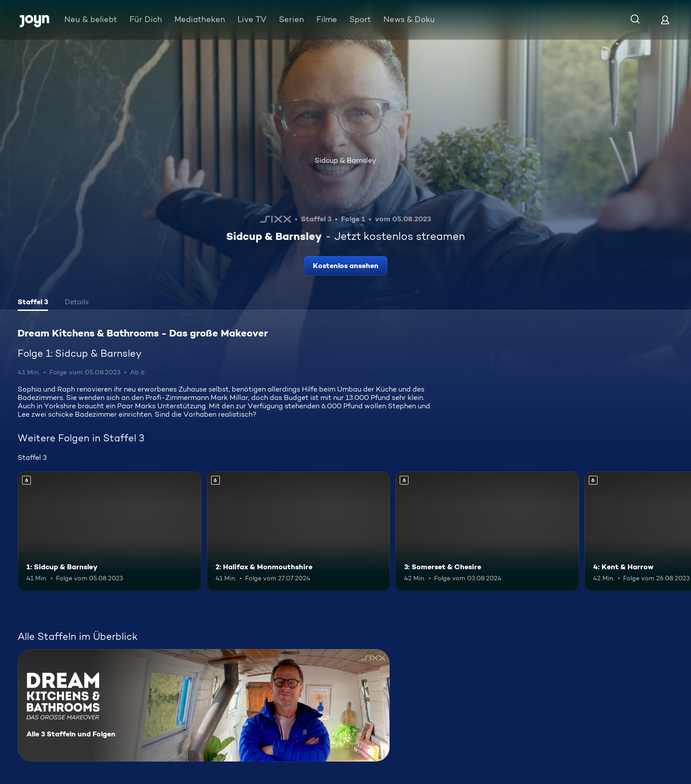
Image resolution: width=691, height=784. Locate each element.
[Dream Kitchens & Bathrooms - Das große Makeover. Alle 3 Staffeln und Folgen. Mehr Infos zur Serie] (204, 705)
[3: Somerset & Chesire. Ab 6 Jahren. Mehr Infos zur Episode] (487, 531)
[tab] (33, 303)
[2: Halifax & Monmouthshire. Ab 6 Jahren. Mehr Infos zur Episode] (299, 531)
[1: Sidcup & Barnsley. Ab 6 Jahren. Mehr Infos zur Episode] (110, 531)
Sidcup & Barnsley (345, 160)
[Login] (665, 20)
